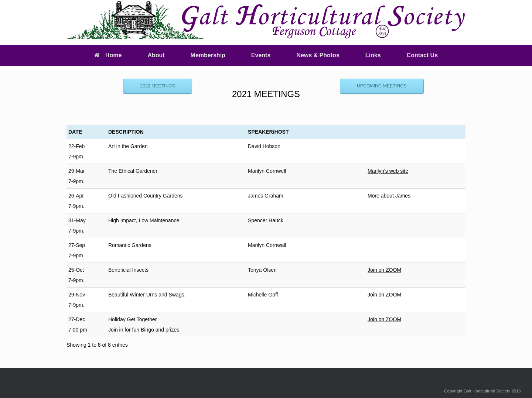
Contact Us (422, 55)
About (156, 55)
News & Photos (318, 55)
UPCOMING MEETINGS (382, 86)
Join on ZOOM (384, 270)
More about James (389, 196)
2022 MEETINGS (158, 86)
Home (108, 55)
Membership (208, 55)
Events (261, 55)
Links (373, 55)
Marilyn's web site (388, 171)
